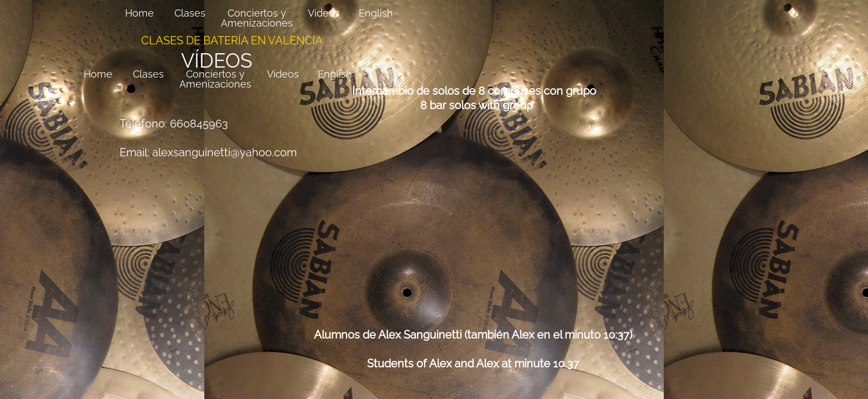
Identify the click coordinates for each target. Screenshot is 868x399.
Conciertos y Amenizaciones (215, 79)
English (335, 74)
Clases (148, 74)
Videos (283, 74)
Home (98, 74)
